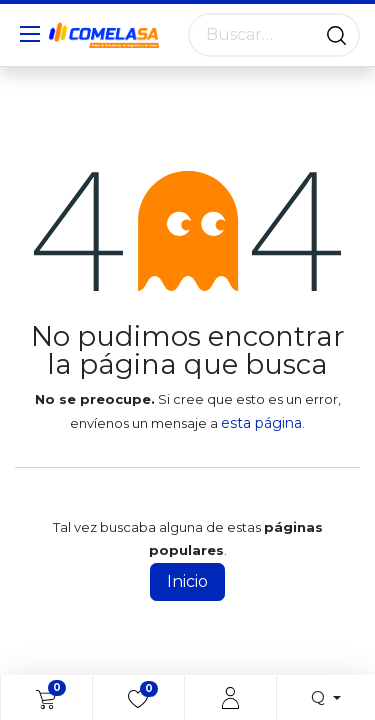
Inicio (187, 581)
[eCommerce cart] (46, 698)
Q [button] (320, 697)
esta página (261, 423)
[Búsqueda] (336, 35)
